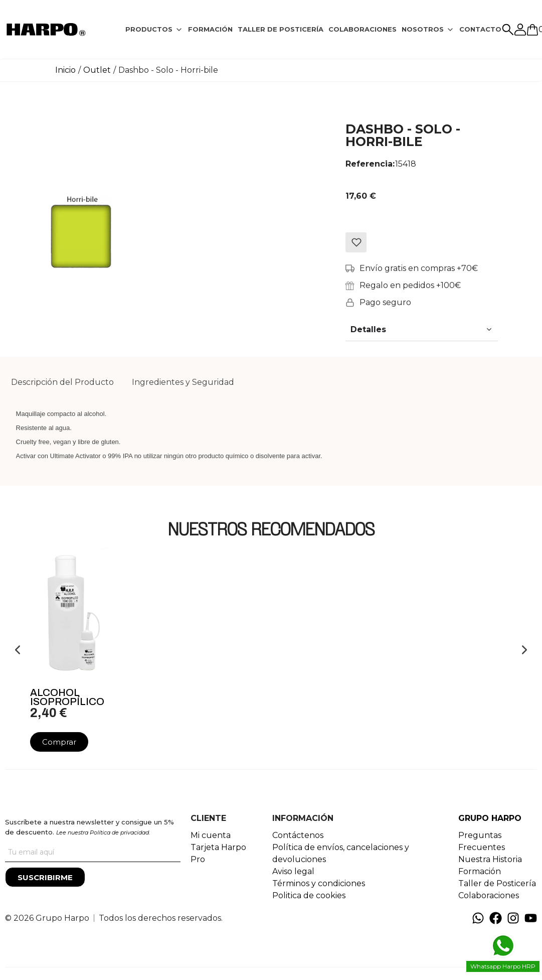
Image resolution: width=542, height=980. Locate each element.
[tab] (154, 30)
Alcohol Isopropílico (67, 697)
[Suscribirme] (45, 877)
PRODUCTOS (149, 29)
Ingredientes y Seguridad (183, 382)
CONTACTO (480, 29)
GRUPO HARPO (490, 818)
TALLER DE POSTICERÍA (281, 29)
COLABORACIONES (363, 29)
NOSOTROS (423, 29)
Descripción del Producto (62, 382)
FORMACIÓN (210, 29)
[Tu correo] (93, 852)
